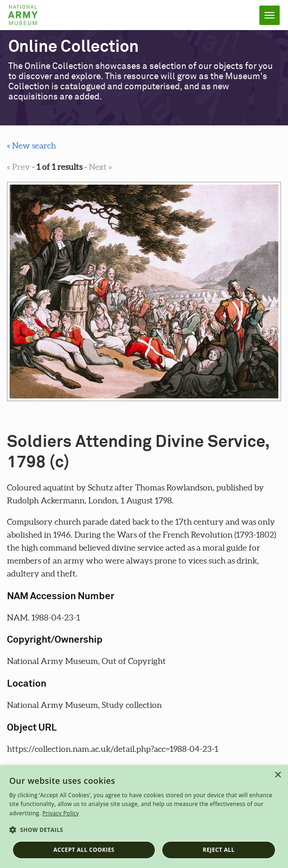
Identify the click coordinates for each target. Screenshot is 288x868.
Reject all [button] (219, 850)
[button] (144, 830)
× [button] (278, 775)
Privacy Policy (61, 813)
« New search (31, 146)
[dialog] (144, 817)
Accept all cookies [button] (84, 850)
